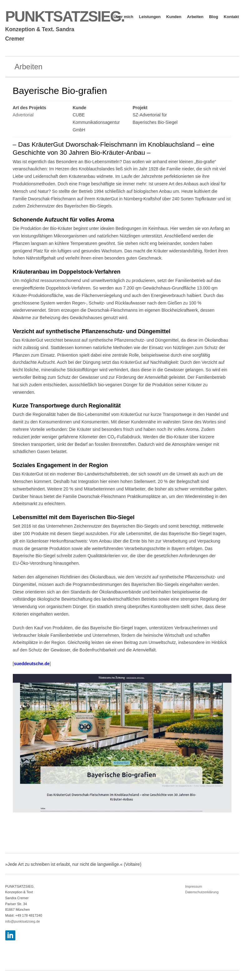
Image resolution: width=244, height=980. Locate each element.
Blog (214, 17)
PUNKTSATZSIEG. (65, 16)
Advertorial (23, 115)
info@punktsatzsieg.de (23, 921)
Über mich (123, 17)
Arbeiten (195, 17)
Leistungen (150, 17)
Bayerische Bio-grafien (60, 91)
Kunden (174, 17)
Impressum (194, 886)
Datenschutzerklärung (202, 892)
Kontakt (231, 17)
